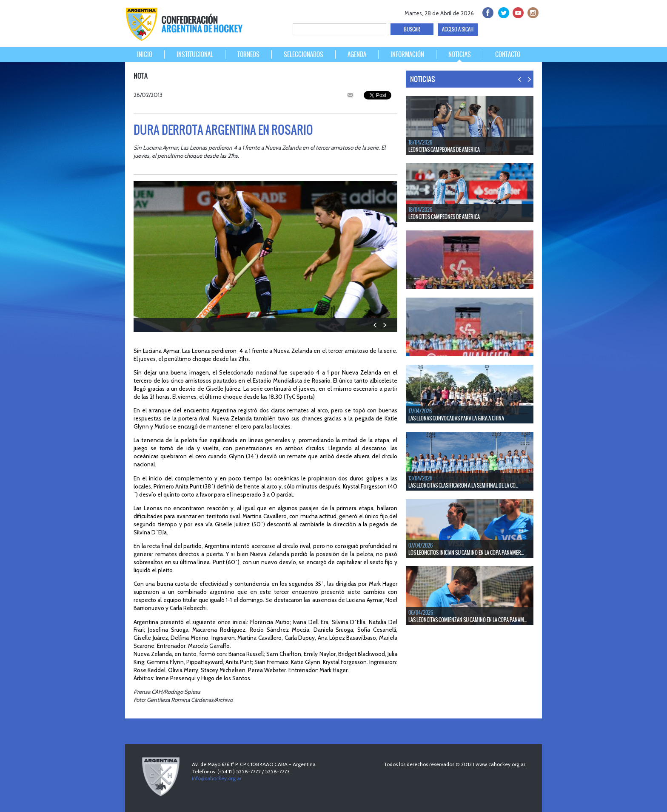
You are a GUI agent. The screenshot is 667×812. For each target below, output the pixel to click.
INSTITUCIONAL (195, 54)
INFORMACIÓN (407, 54)
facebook (487, 12)
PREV (375, 325)
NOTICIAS (460, 54)
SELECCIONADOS (304, 54)
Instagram (532, 12)
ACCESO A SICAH (458, 29)
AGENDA (357, 54)
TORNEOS (248, 54)
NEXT (384, 325)
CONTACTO (508, 54)
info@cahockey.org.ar (217, 778)
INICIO (145, 54)
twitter (502, 12)
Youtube (517, 12)
